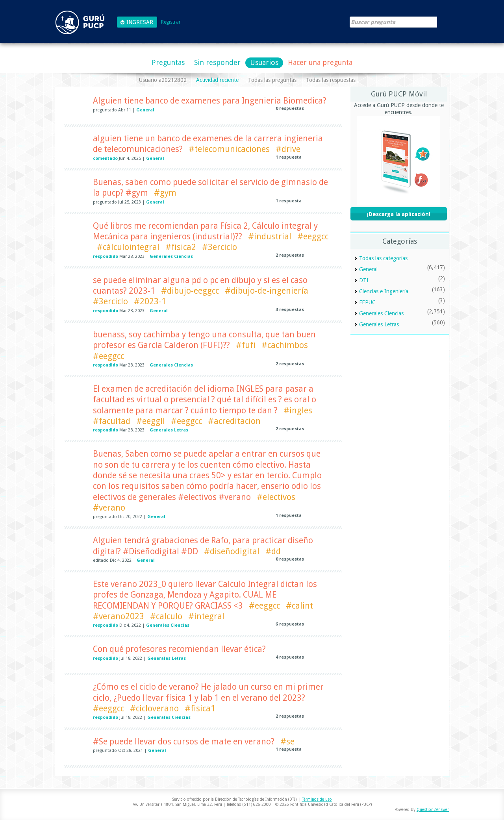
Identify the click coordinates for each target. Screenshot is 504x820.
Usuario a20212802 (163, 80)
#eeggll (151, 421)
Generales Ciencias (171, 256)
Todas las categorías (383, 258)
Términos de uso (317, 799)
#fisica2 (181, 247)
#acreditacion (234, 421)
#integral (206, 616)
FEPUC (367, 302)
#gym (165, 193)
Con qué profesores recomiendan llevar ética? (179, 649)
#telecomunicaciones (229, 149)
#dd (273, 551)
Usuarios (264, 62)
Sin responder (217, 62)
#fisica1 (200, 708)
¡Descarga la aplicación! (399, 214)
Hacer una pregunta (320, 62)
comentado (105, 158)
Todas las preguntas (272, 80)
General (145, 110)
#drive (288, 149)
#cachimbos (285, 345)
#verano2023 (119, 616)
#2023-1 (150, 301)
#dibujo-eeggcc (190, 291)
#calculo (166, 616)
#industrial (270, 236)
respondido (106, 256)
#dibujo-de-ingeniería (267, 291)
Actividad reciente (217, 80)
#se (287, 741)
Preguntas (168, 62)
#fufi (246, 345)
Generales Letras (169, 430)
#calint (299, 606)
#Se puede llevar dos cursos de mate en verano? (184, 741)
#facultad (112, 421)
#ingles (298, 410)
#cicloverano (154, 708)
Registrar (171, 22)
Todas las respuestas (331, 80)
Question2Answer (433, 810)
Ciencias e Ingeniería (384, 291)
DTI (364, 280)
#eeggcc (313, 236)
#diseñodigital (232, 551)
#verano (109, 508)
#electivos (276, 497)
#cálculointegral (128, 247)
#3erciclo (220, 247)
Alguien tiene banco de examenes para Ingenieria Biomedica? (210, 101)
